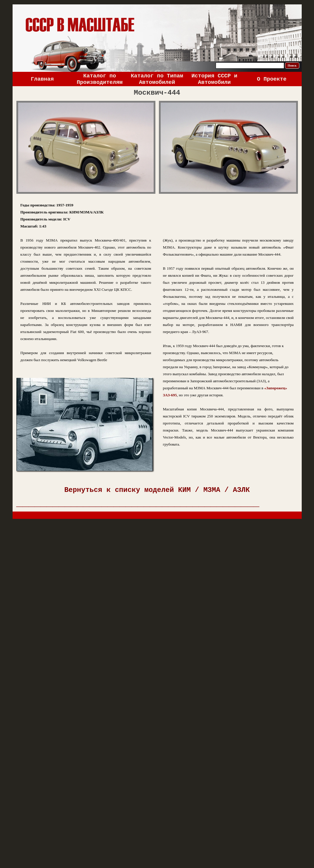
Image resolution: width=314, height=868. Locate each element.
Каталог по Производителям (100, 79)
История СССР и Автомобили (214, 79)
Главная (42, 79)
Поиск (292, 66)
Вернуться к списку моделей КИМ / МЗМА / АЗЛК (157, 490)
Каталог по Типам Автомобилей (157, 79)
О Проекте (272, 79)
